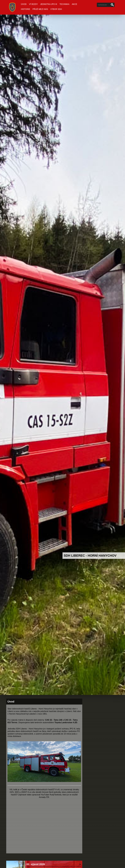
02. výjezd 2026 (36, 864)
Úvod (24, 4)
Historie (25, 9)
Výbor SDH (56, 9)
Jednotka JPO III (49, 4)
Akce (74, 4)
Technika (64, 4)
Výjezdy (33, 4)
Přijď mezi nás (40, 9)
